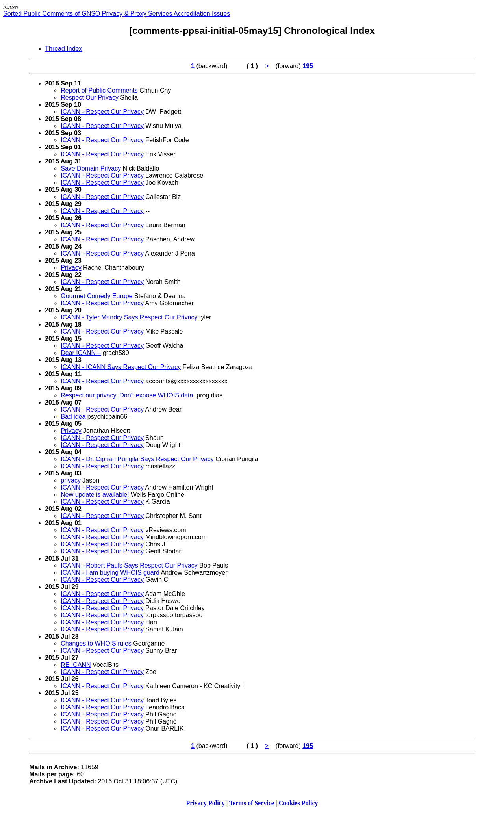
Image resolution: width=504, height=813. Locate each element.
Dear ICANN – (81, 353)
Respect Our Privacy (90, 97)
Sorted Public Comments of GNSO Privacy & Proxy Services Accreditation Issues (117, 14)
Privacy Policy (206, 803)
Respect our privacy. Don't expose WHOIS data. (128, 395)
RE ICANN (76, 665)
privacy (71, 480)
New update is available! (95, 495)
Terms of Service (252, 803)
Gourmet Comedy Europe (96, 296)
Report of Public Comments (99, 90)
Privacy (71, 268)
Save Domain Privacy (91, 168)
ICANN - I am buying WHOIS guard (110, 573)
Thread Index (63, 49)
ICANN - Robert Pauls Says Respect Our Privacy (129, 565)
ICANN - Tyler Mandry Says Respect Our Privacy (129, 317)
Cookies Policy (298, 803)
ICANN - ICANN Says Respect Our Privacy (121, 367)
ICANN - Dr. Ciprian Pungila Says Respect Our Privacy (137, 459)
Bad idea (73, 417)
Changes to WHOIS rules (96, 643)
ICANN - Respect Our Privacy (102, 112)
